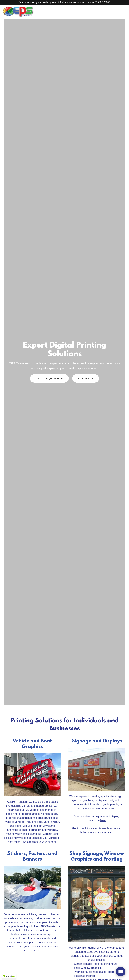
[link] (18, 12)
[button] (125, 12)
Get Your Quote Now (49, 378)
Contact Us (86, 378)
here (103, 820)
